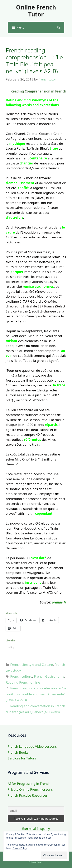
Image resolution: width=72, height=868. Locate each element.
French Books (18, 752)
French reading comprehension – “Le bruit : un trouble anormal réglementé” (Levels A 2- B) (36, 694)
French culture (21, 676)
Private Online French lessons (30, 789)
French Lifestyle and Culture (31, 665)
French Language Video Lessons (32, 746)
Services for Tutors (22, 758)
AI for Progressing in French (29, 784)
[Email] (36, 811)
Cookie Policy (20, 848)
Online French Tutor (36, 11)
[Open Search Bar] (59, 27)
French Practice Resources (28, 795)
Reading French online (23, 682)
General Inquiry (36, 828)
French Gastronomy (49, 676)
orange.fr (59, 602)
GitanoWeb (36, 862)
